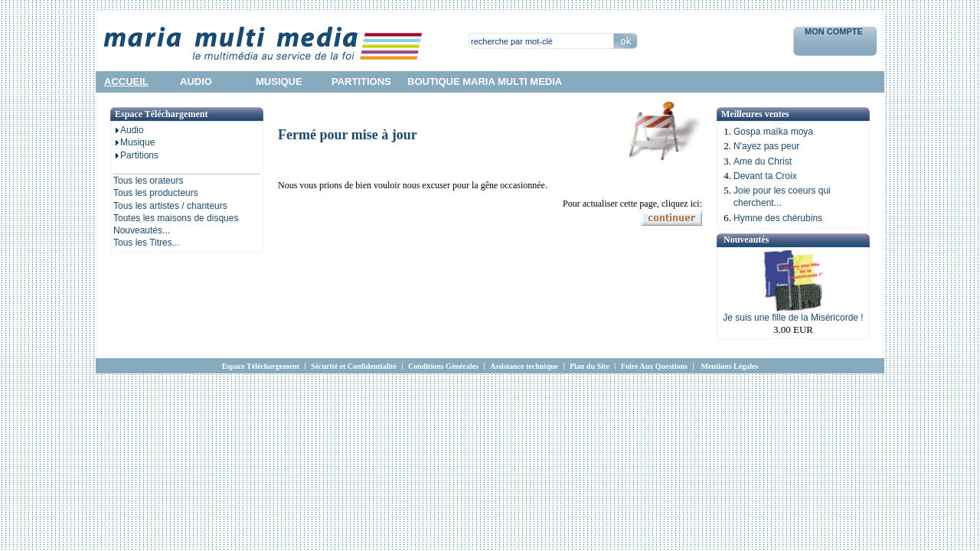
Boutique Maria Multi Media (485, 82)
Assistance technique (524, 366)
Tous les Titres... (147, 243)
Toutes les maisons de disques (176, 218)
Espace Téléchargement (261, 366)
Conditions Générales (443, 366)
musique (279, 82)
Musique (134, 142)
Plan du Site (590, 366)
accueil (126, 82)
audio (196, 82)
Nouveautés (746, 240)
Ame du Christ (763, 161)
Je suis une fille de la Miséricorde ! (793, 318)
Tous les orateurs (148, 181)
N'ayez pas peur (766, 146)
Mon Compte (835, 31)
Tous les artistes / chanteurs (170, 206)
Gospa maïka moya (773, 132)
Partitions (136, 155)
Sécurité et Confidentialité (354, 366)
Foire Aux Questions (654, 366)
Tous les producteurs (156, 193)
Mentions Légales (730, 366)
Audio (129, 130)
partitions (361, 82)
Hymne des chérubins (778, 218)
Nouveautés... (142, 230)
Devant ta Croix (765, 176)
